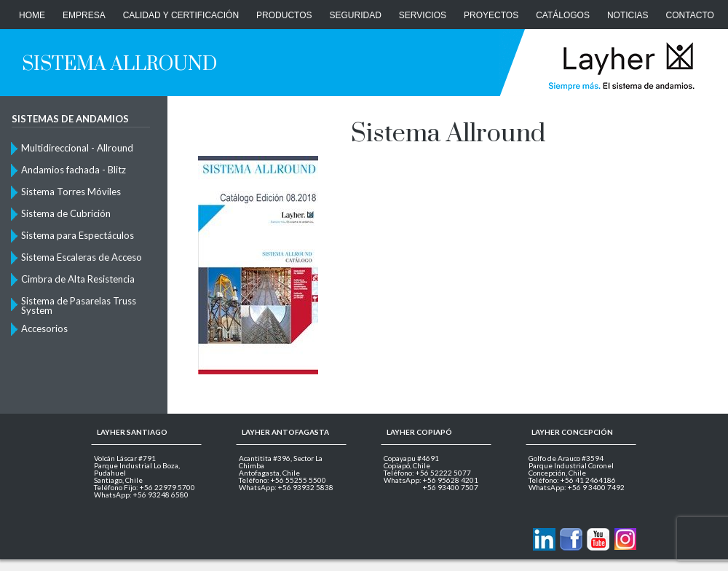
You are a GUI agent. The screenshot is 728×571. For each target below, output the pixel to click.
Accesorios (44, 328)
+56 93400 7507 (451, 487)
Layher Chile (620, 66)
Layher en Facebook (571, 539)
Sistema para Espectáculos (78, 235)
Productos (284, 15)
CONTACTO (690, 15)
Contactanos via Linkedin (544, 539)
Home (32, 15)
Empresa (84, 15)
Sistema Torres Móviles (71, 192)
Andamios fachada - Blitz (74, 170)
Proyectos (491, 15)
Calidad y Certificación (181, 15)
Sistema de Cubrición (66, 213)
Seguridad (356, 15)
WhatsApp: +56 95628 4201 (431, 480)
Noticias (628, 15)
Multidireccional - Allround (77, 148)
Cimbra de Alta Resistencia (78, 279)
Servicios (423, 15)
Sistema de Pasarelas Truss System (79, 305)
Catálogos (563, 15)
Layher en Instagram (625, 539)
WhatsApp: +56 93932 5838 (286, 487)
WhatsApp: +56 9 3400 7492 (577, 487)
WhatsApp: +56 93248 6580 (141, 495)
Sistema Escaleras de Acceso (82, 257)
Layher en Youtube (598, 539)
